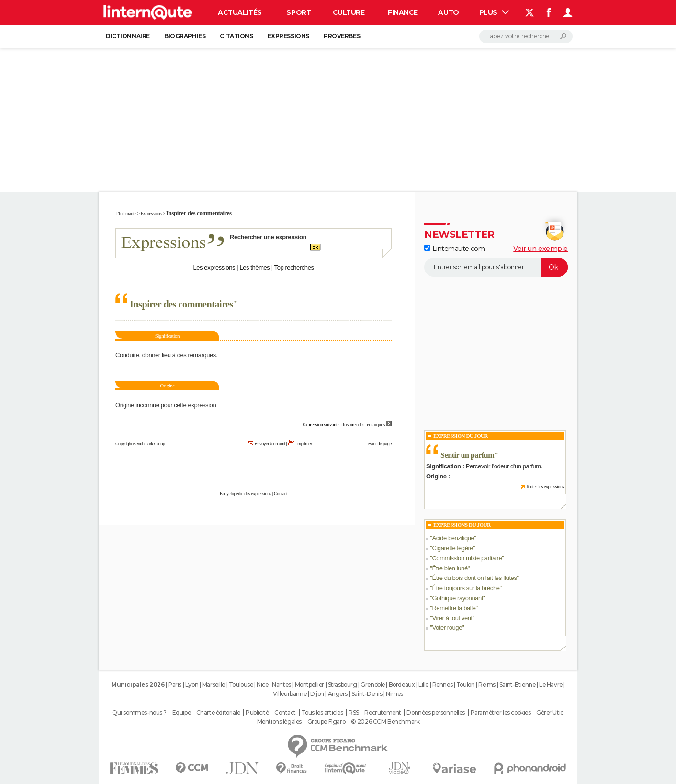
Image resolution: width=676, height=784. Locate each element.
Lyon (192, 685)
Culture (349, 12)
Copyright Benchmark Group (140, 444)
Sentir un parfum (467, 455)
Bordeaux (402, 685)
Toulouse (241, 685)
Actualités (240, 12)
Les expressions (214, 267)
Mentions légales (279, 722)
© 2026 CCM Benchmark (385, 722)
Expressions (288, 36)
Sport (299, 12)
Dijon (317, 694)
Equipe (181, 713)
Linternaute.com (455, 249)
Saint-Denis (367, 694)
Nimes (394, 694)
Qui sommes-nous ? (139, 713)
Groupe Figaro (327, 722)
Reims (487, 685)
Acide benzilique (453, 538)
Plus (494, 12)
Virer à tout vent (452, 618)
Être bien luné (450, 568)
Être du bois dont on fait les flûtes (474, 578)
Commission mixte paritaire (467, 558)
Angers (338, 694)
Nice (262, 685)
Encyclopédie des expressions (246, 494)
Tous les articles (322, 713)
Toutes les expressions (545, 486)
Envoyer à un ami (270, 444)
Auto (448, 12)
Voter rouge (447, 628)
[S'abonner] (496, 267)
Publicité (257, 713)
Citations (236, 36)
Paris (175, 685)
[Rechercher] (526, 36)
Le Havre (551, 685)
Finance (403, 12)
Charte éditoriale (218, 713)
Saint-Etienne (518, 685)
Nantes (281, 685)
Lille (423, 685)
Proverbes (342, 36)
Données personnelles (436, 713)
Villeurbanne (290, 694)
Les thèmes (254, 267)
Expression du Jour (461, 436)
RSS (354, 713)
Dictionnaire (128, 36)
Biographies (185, 36)
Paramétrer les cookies (501, 713)
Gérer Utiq (550, 713)
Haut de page (380, 444)
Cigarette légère (452, 548)
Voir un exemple (541, 249)
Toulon (465, 685)
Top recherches (294, 267)
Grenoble (373, 685)
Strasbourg (343, 685)
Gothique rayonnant (457, 598)
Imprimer (304, 444)
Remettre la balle (454, 608)
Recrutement (383, 713)
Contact (281, 494)
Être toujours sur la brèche (466, 588)
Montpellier (310, 685)
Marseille (214, 685)
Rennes (442, 685)
